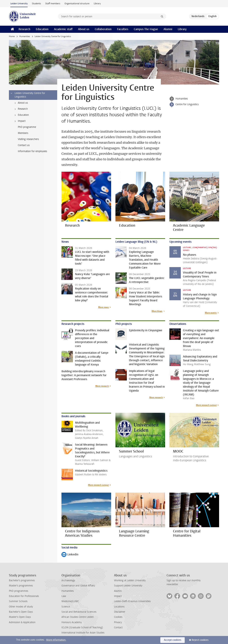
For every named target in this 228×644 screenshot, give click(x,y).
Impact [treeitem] (19, 121)
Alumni (168, 29)
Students (36, 3)
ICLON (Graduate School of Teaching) (82, 628)
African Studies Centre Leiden (78, 617)
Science (66, 607)
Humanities (25, 36)
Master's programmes (21, 586)
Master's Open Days (20, 617)
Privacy (118, 622)
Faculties (123, 29)
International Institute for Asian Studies (83, 633)
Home (12, 36)
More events (211, 313)
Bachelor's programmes (22, 580)
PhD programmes (19, 591)
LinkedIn (70, 555)
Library (97, 3)
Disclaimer (120, 612)
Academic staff (63, 29)
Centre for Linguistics (187, 104)
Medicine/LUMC (70, 601)
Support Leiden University (128, 586)
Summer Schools (18, 601)
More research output (206, 405)
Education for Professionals (24, 596)
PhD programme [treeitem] (27, 127)
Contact (118, 628)
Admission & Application (22, 622)
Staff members (53, 3)
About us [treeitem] (21, 103)
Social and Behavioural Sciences (79, 612)
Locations (119, 607)
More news (103, 307)
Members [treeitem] (23, 133)
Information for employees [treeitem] (32, 151)
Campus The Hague (146, 29)
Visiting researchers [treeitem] (28, 139)
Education (42, 29)
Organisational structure (77, 3)
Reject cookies (200, 640)
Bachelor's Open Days (21, 612)
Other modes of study (21, 607)
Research (24, 29)
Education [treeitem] (21, 115)
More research (102, 386)
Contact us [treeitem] (24, 145)
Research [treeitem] (21, 109)
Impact (118, 596)
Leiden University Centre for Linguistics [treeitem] (28, 95)
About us (84, 29)
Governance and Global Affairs (78, 586)
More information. (56, 640)
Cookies (118, 617)
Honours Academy (72, 622)
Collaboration (103, 29)
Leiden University (19, 3)
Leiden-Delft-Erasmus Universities (132, 601)
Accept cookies (173, 640)
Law (64, 596)
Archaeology (68, 580)
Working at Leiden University (130, 580)
